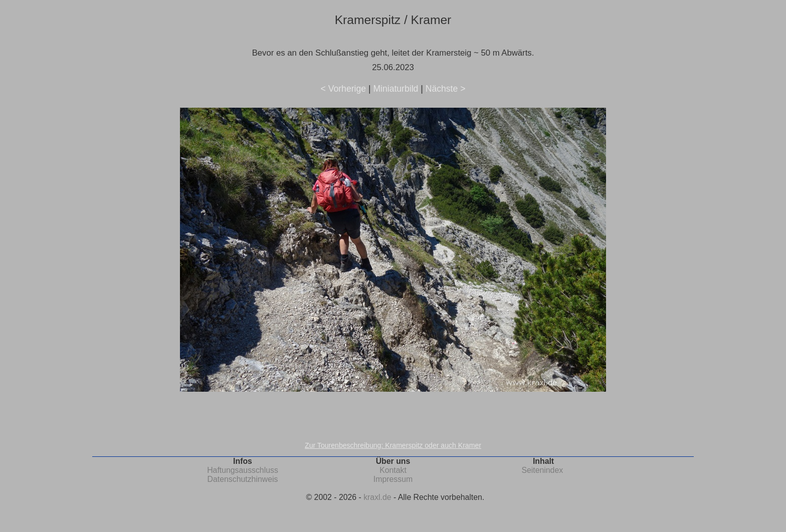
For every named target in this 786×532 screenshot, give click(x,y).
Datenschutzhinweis (243, 479)
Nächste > (446, 89)
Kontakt (393, 470)
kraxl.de (377, 497)
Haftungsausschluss (243, 470)
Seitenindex (542, 470)
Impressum (393, 479)
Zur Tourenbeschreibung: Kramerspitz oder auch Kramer (393, 445)
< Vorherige (343, 89)
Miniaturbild (396, 89)
